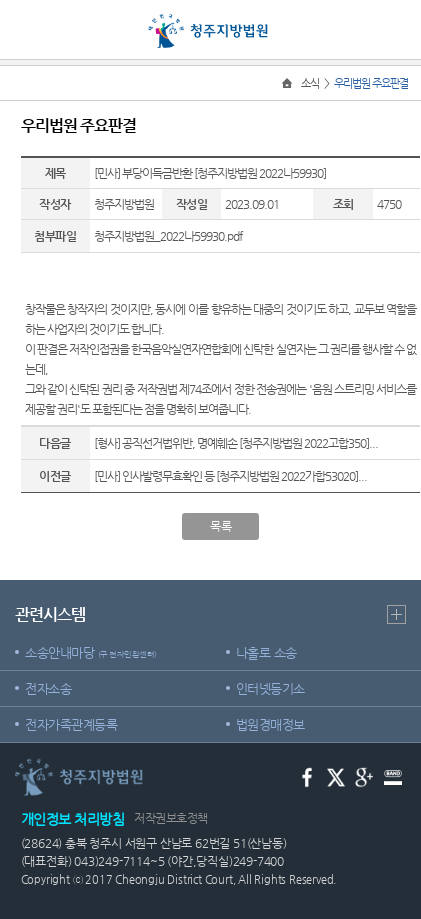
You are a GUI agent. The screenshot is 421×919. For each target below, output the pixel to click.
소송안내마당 (91, 652)
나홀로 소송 (266, 652)
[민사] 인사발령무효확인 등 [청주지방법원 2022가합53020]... (230, 476)
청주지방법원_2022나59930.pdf (168, 236)
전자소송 (48, 688)
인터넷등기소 (270, 688)
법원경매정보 (270, 724)
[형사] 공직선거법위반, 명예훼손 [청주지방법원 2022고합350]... (236, 443)
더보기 (396, 614)
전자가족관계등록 (71, 724)
